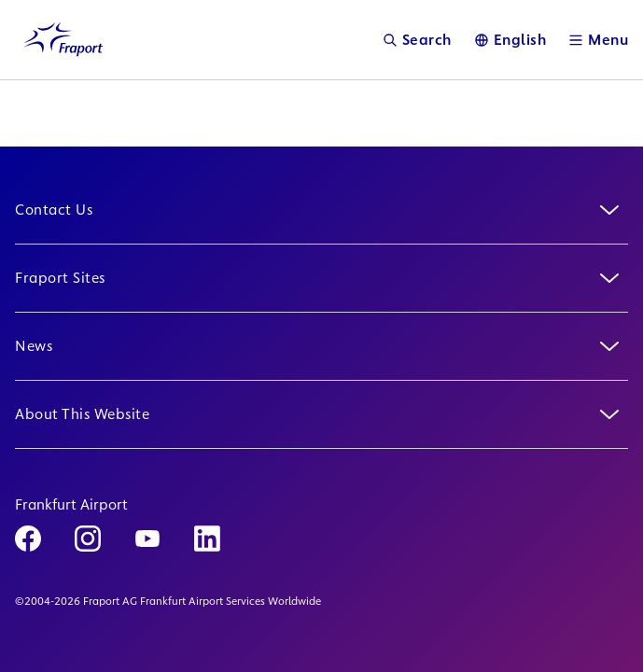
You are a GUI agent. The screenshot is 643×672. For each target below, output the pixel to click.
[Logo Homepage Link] (63, 40)
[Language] (510, 40)
